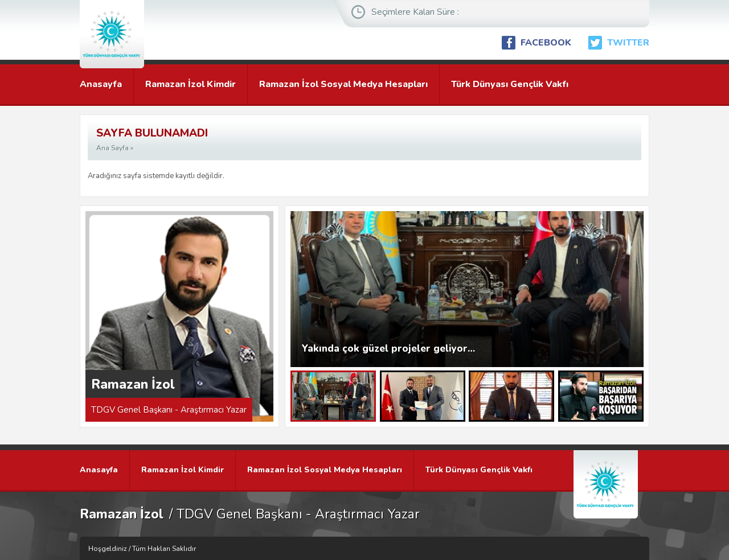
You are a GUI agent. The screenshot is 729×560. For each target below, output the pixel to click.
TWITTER (628, 43)
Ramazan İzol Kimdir (191, 84)
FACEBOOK (546, 43)
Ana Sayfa (112, 148)
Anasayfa (101, 84)
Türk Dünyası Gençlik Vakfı (510, 84)
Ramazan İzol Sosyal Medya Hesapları (343, 84)
